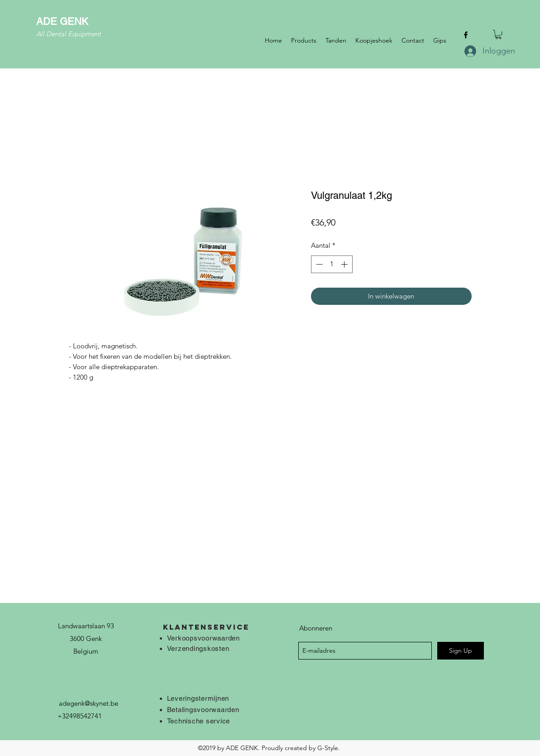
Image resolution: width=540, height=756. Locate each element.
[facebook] (466, 35)
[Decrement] (318, 264)
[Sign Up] (461, 651)
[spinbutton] (332, 264)
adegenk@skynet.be (88, 703)
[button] (498, 34)
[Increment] (345, 264)
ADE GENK (62, 22)
